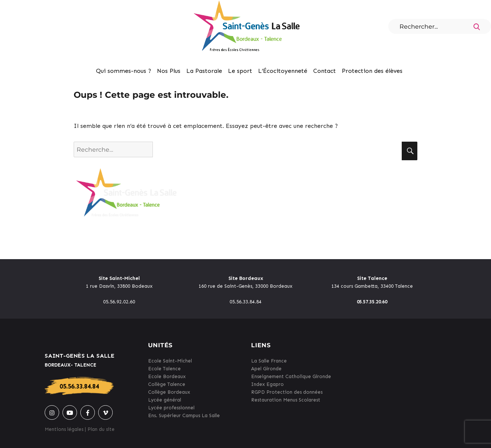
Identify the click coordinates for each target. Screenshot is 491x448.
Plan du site (101, 429)
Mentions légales (64, 429)
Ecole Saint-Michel (170, 361)
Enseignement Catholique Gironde (291, 376)
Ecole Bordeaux (167, 376)
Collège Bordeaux (169, 392)
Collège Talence (167, 384)
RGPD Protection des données (287, 392)
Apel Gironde (266, 369)
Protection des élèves (372, 71)
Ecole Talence (164, 369)
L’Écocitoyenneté (283, 71)
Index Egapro (267, 384)
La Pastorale (204, 71)
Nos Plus (169, 71)
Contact (325, 71)
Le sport (240, 71)
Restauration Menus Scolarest (286, 400)
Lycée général (165, 400)
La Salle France (269, 361)
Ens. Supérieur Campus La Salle (184, 415)
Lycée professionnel (171, 408)
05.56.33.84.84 (79, 386)
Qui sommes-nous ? (123, 71)
